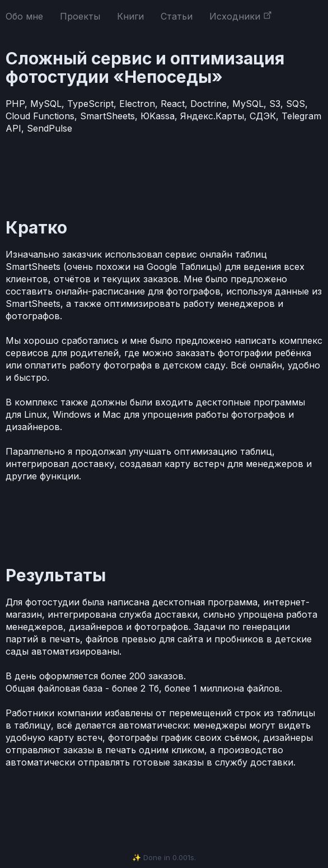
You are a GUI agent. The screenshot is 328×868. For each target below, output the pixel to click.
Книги (130, 16)
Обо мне (24, 16)
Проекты (80, 16)
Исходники (241, 16)
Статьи (177, 16)
